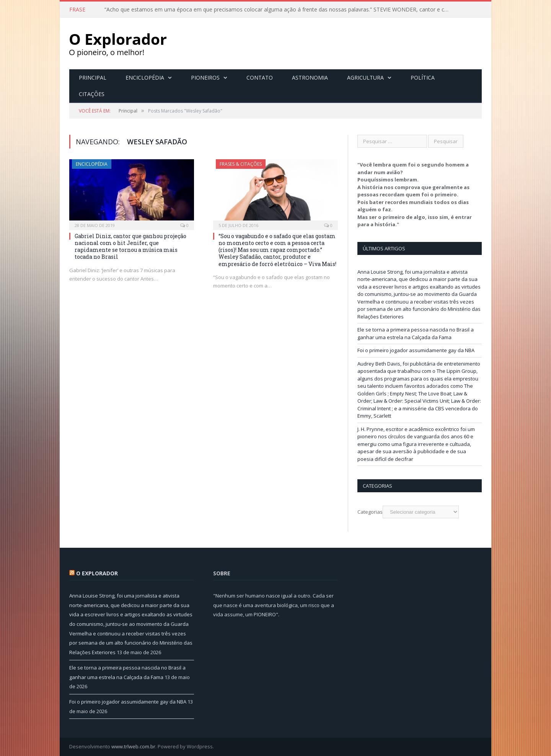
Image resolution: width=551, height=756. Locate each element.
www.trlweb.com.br (133, 746)
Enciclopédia (145, 78)
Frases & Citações (241, 164)
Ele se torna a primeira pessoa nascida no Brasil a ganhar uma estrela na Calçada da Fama (416, 333)
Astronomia (310, 78)
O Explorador (97, 573)
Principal (93, 78)
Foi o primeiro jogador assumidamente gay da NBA (416, 350)
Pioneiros (205, 78)
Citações (92, 94)
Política (423, 78)
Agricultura (365, 78)
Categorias (370, 512)
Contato (260, 78)
